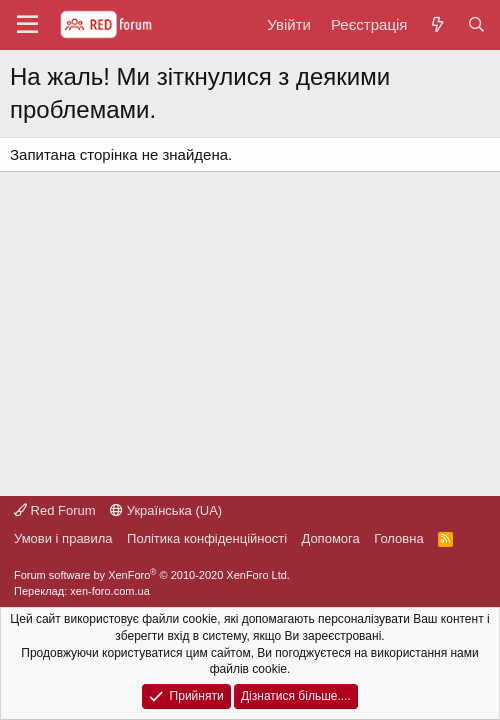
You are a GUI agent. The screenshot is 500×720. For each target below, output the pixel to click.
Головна (398, 538)
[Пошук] (476, 24)
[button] (27, 25)
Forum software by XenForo (152, 575)
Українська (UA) (166, 510)
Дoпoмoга (331, 538)
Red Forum (55, 510)
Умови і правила (63, 538)
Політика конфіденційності (207, 538)
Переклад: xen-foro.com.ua (82, 591)
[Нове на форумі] (436, 24)
